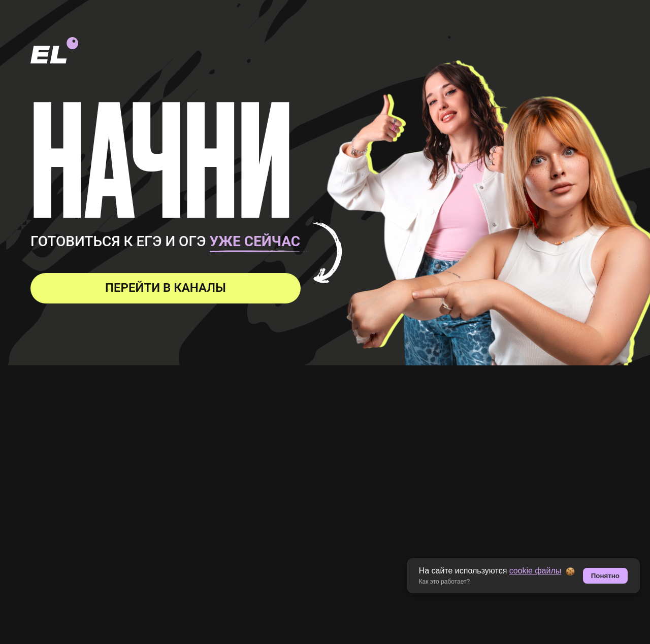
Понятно (605, 576)
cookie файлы (535, 571)
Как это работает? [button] (445, 582)
